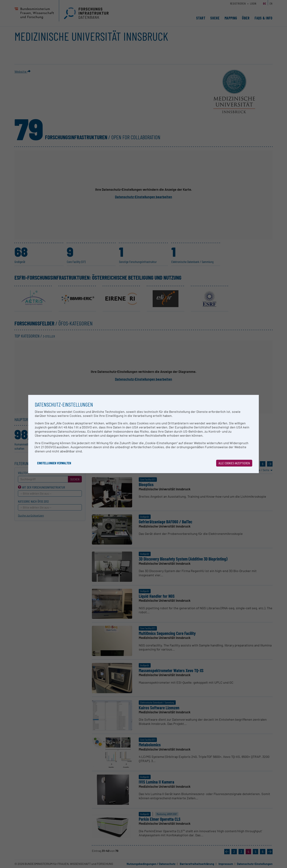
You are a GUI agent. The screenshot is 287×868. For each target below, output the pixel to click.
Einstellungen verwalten (54, 463)
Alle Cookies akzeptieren (234, 463)
